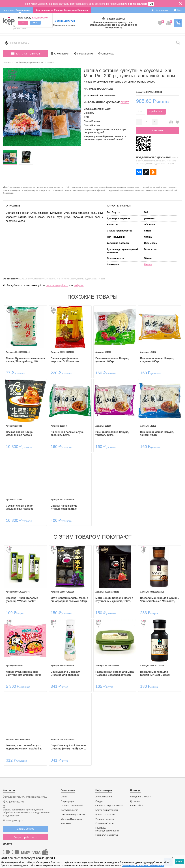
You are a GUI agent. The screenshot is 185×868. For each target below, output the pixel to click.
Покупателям (83, 54)
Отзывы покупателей (72, 806)
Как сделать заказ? (140, 797)
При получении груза (107, 835)
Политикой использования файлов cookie (143, 865)
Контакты (66, 823)
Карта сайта (136, 806)
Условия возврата (105, 819)
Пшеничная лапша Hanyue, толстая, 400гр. (112, 434)
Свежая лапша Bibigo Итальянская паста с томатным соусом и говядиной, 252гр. (64, 507)
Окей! (179, 862)
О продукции (67, 801)
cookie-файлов (137, 4)
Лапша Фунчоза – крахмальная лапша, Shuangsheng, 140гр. (25, 360)
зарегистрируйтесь (57, 285)
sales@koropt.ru (15, 820)
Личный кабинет (104, 797)
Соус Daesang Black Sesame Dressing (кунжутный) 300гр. (68, 747)
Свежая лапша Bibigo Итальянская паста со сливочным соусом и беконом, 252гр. (25, 507)
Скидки (99, 801)
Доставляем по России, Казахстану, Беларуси (62, 10)
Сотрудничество (69, 810)
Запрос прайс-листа (25, 837)
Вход (178, 10)
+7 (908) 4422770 (64, 21)
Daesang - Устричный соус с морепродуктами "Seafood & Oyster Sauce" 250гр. (24, 747)
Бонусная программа (107, 810)
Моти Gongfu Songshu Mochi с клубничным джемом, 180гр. (114, 600)
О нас (64, 797)
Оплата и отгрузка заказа (109, 806)
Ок (151, 4)
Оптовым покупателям (73, 815)
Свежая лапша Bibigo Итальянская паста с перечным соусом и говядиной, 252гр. (19, 434)
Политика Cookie (104, 823)
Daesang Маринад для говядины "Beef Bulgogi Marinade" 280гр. (155, 673)
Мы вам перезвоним (64, 25)
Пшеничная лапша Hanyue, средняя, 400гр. (157, 360)
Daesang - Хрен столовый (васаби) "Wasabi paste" (22, 600)
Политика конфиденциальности (107, 829)
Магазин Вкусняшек (71, 819)
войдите (79, 285)
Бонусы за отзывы (105, 815)
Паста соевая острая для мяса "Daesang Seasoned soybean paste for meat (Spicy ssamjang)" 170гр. (115, 673)
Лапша (148, 264)
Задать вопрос (26, 829)
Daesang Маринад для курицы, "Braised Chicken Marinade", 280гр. (160, 600)
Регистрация (160, 10)
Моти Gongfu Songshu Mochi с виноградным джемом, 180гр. (69, 600)
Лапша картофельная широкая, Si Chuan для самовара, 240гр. (65, 360)
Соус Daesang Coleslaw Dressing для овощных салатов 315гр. (65, 673)
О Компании (60, 54)
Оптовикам (106, 54)
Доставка (135, 801)
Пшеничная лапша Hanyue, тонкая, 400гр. (157, 434)
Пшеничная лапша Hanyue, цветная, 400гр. (112, 360)
